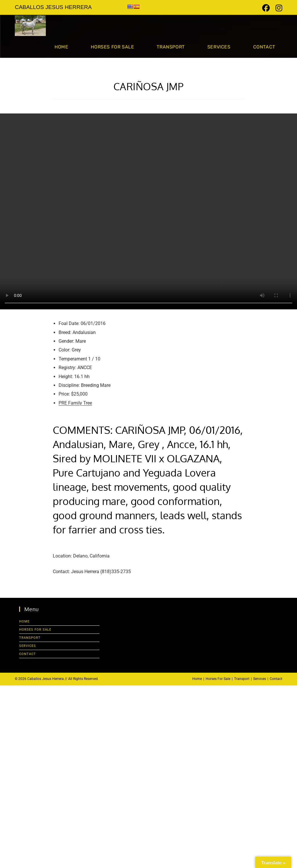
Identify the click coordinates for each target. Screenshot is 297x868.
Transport (30, 638)
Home (24, 621)
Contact (28, 654)
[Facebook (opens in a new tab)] (266, 8)
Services (28, 646)
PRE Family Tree (75, 403)
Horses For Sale (35, 630)
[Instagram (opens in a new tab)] (277, 8)
